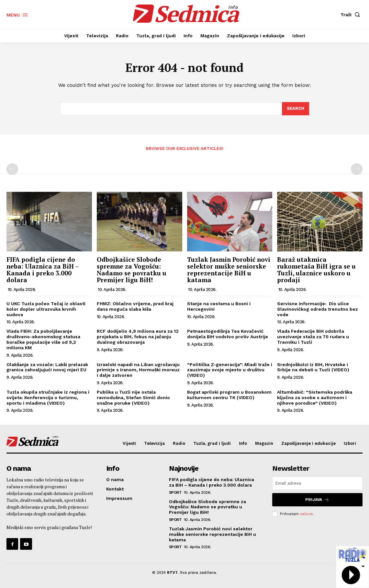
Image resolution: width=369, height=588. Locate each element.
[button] (352, 15)
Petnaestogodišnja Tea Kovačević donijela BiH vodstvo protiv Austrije (228, 334)
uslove (307, 514)
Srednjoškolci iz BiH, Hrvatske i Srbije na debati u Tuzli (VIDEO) (313, 367)
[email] (317, 483)
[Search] (296, 109)
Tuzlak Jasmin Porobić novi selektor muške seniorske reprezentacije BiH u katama (229, 270)
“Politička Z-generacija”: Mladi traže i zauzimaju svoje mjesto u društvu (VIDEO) (230, 370)
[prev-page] (12, 169)
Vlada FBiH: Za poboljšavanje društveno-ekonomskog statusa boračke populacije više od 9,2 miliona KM (43, 339)
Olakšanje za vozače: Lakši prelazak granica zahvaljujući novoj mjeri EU (47, 367)
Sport (175, 492)
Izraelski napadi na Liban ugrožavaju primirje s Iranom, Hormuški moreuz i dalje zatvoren (138, 370)
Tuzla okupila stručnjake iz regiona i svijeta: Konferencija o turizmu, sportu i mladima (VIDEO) (48, 398)
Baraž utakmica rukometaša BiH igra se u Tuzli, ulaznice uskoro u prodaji (316, 270)
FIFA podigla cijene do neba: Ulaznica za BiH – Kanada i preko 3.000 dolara (42, 270)
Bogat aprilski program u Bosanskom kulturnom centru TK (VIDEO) (229, 395)
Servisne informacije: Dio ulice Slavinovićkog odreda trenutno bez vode (318, 309)
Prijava (317, 500)
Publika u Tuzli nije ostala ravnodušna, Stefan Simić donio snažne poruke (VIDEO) (133, 398)
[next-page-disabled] (357, 169)
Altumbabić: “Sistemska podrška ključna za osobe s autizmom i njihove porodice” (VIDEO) (315, 398)
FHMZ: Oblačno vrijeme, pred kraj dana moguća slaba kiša (135, 306)
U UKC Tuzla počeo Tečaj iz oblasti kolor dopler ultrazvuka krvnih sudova (46, 309)
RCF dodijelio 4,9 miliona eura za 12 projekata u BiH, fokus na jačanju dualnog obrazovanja (138, 337)
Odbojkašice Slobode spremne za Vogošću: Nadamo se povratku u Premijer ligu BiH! (132, 270)
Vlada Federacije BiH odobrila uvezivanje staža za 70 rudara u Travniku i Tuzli (313, 337)
